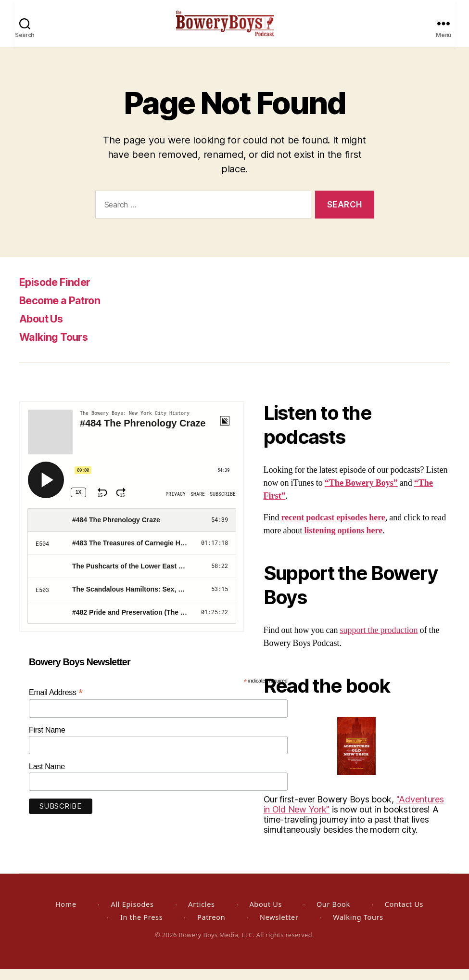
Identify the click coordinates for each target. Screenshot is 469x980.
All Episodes (132, 915)
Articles (201, 915)
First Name (47, 741)
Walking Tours (57, 348)
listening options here (343, 542)
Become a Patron (65, 311)
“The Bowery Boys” (361, 494)
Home (66, 915)
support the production (379, 641)
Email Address (56, 703)
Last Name (47, 778)
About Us (44, 329)
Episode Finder (59, 293)
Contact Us (404, 915)
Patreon (211, 928)
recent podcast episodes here (333, 529)
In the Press (141, 928)
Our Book (333, 915)
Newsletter (279, 928)
